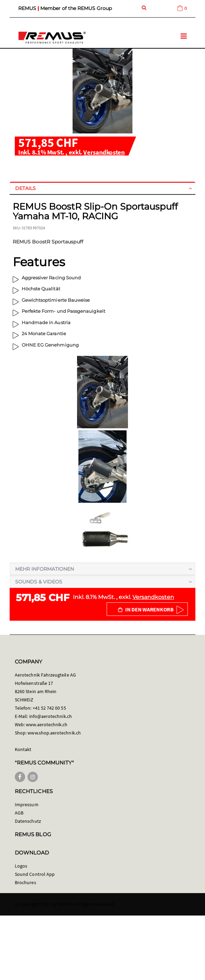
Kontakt (23, 749)
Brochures (25, 882)
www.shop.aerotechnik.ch (54, 733)
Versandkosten (104, 152)
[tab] (102, 188)
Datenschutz (28, 821)
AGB (19, 813)
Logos (21, 866)
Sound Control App (35, 874)
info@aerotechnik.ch (51, 716)
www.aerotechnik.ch (47, 724)
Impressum (27, 804)
